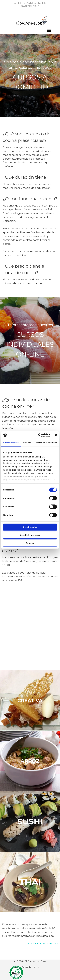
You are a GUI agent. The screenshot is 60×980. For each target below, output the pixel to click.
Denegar (30, 543)
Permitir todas (30, 527)
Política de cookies (30, 967)
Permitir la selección (30, 535)
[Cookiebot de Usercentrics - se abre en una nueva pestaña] (38, 435)
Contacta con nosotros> (43, 944)
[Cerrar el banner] (56, 435)
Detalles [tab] (27, 443)
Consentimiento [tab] (11, 443)
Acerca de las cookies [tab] (46, 443)
